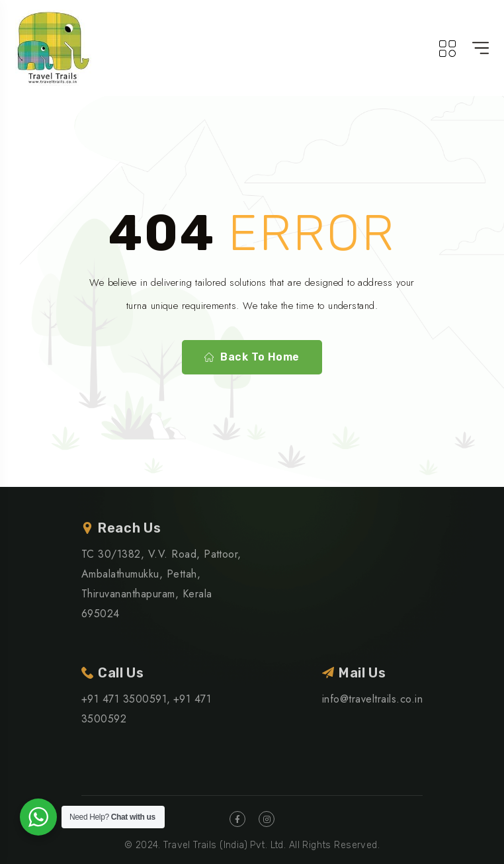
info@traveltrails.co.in (372, 699)
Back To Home (252, 357)
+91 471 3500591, (126, 699)
